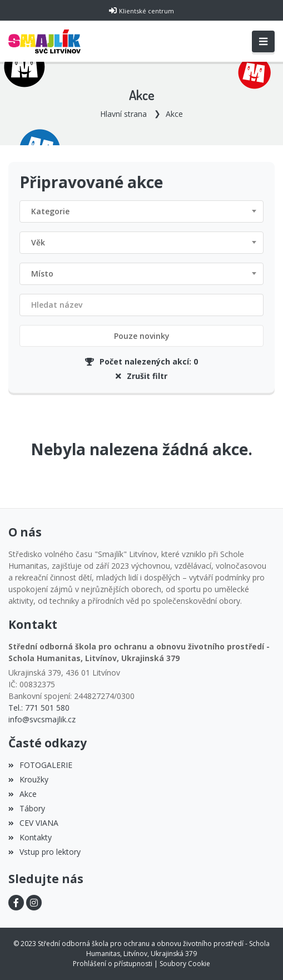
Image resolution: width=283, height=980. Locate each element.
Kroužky (28, 779)
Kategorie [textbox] (50, 211)
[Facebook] (16, 903)
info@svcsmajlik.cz (42, 719)
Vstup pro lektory (44, 852)
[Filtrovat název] (141, 305)
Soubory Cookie (185, 964)
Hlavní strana (123, 114)
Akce (174, 114)
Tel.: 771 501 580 (39, 708)
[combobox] (141, 211)
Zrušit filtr (141, 376)
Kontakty (30, 837)
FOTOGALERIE (40, 765)
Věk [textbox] (38, 242)
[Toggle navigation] (263, 42)
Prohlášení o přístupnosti (113, 964)
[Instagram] (34, 903)
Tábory (27, 808)
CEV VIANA (33, 823)
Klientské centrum (147, 11)
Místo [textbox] (42, 274)
